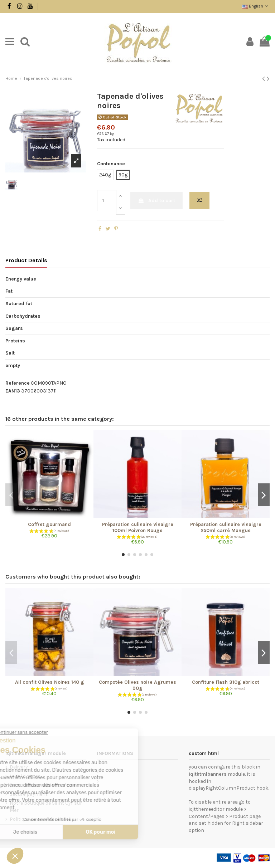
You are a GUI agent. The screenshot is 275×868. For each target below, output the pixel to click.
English (256, 6)
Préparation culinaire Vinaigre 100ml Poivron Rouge (138, 527)
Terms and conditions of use (42, 785)
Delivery (19, 767)
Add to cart (156, 201)
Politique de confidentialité (40, 819)
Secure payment (29, 794)
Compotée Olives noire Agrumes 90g (137, 685)
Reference (18, 383)
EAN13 (13, 391)
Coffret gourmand (49, 524)
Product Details (26, 260)
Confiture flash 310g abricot (226, 682)
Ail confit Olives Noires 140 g (50, 682)
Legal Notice (24, 776)
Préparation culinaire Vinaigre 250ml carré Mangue (226, 527)
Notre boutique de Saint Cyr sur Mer (46, 807)
